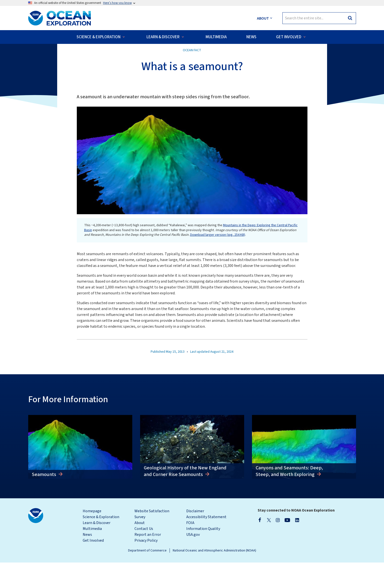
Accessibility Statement (206, 542)
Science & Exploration (101, 542)
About (140, 548)
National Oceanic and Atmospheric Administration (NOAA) (214, 576)
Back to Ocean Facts (49, 54)
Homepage (92, 537)
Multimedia (92, 554)
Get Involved (93, 566)
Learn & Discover (97, 548)
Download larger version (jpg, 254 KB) (218, 260)
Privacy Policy (146, 566)
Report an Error (148, 560)
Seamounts (45, 500)
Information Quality (203, 554)
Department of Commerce (147, 576)
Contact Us (144, 554)
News (87, 560)
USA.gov (193, 560)
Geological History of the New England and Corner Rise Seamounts (185, 497)
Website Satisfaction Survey (152, 539)
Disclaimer (195, 537)
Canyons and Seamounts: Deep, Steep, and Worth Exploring (289, 497)
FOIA (190, 548)
